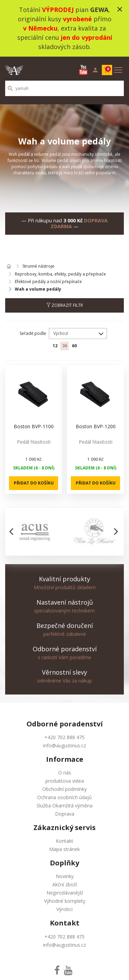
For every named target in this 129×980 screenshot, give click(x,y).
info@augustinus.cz (64, 745)
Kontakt (64, 841)
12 (55, 346)
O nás (65, 773)
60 (74, 346)
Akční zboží (65, 884)
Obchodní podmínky (64, 789)
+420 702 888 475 (64, 737)
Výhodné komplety (65, 901)
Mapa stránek (64, 849)
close (120, 9)
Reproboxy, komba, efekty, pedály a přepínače (60, 274)
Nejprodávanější (65, 893)
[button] (13, 532)
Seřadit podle (33, 333)
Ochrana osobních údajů (64, 797)
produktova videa (65, 781)
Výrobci (64, 909)
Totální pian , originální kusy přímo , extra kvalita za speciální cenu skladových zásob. (65, 28)
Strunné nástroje (38, 266)
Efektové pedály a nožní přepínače (48, 282)
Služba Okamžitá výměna (64, 806)
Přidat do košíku (34, 483)
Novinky (65, 876)
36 (65, 346)
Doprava (65, 814)
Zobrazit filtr (65, 305)
